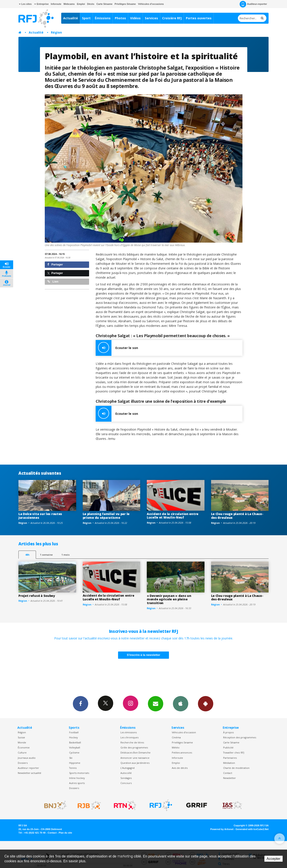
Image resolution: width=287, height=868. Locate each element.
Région (56, 32)
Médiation (229, 763)
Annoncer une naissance (135, 758)
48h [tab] (27, 555)
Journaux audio (27, 758)
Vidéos (135, 18)
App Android (206, 703)
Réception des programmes (240, 737)
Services (151, 18)
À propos (228, 732)
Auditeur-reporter (253, 4)
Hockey (73, 737)
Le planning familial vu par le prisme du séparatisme (106, 516)
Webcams (69, 4)
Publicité (228, 747)
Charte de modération (236, 768)
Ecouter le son (117, 348)
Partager (55, 264)
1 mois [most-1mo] (65, 555)
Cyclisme (74, 753)
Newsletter (230, 778)
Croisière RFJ (172, 18)
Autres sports (77, 783)
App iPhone (181, 703)
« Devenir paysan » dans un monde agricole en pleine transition (169, 599)
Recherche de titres (132, 742)
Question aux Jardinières (135, 763)
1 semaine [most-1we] (46, 555)
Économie (24, 747)
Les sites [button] (25, 4)
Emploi (81, 4)
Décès (91, 4)
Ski (71, 758)
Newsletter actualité (30, 773)
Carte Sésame (105, 4)
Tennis (73, 768)
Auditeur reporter (28, 768)
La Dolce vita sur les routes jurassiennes (40, 516)
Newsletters (156, 703)
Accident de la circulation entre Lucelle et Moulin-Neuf (173, 516)
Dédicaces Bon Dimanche (135, 753)
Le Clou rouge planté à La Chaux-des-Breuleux (237, 516)
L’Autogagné (128, 768)
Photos (120, 18)
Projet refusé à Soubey (37, 596)
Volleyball (75, 747)
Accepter (274, 859)
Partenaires (230, 758)
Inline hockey (77, 778)
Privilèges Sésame (125, 4)
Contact (228, 773)
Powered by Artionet (222, 829)
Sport (86, 18)
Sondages (126, 778)
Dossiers (23, 763)
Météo (176, 747)
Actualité (71, 18)
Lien (53, 282)
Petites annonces (182, 753)
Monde (22, 742)
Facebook (81, 703)
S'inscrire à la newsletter (143, 655)
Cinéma (176, 737)
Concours (126, 783)
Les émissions (129, 732)
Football (74, 732)
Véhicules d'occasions (151, 4)
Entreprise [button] (41, 4)
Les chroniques (129, 737)
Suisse (21, 737)
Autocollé (126, 773)
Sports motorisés (79, 773)
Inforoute (56, 4)
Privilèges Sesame (182, 742)
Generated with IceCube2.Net (252, 829)
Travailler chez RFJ (234, 753)
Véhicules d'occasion (184, 732)
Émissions (103, 18)
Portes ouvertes (199, 18)
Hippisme (75, 763)
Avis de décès (180, 768)
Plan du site (65, 833)
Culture (22, 753)
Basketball (75, 742)
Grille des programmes (134, 747)
